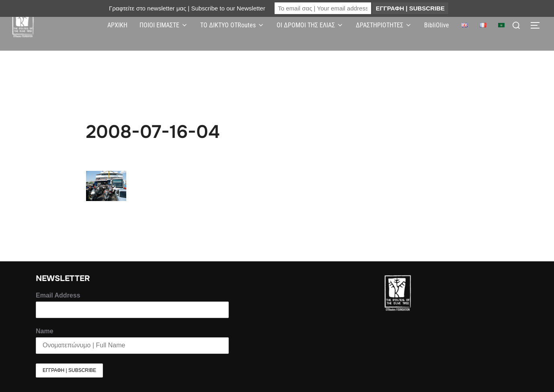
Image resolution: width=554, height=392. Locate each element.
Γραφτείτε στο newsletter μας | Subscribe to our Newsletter (187, 8)
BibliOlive (437, 25)
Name (45, 331)
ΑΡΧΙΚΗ (117, 25)
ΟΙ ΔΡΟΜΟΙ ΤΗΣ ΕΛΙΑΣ (310, 25)
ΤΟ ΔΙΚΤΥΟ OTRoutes (232, 25)
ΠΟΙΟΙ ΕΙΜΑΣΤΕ (164, 25)
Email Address (58, 295)
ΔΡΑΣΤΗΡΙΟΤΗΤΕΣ (384, 25)
